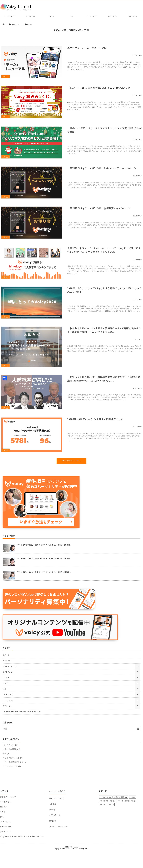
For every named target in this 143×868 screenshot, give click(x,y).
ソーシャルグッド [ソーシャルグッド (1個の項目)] (12, 783)
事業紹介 (53, 827)
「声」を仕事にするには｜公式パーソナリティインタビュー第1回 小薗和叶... (44, 589)
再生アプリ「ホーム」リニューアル (87, 50)
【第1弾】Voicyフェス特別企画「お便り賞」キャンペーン (99, 219)
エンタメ (51, 16)
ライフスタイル (31, 16)
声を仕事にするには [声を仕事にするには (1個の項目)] (13, 775)
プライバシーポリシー (58, 843)
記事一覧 (6, 672)
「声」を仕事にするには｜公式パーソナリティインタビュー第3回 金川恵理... (44, 562)
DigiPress (85, 865)
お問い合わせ (55, 832)
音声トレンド (133, 16)
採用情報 (53, 838)
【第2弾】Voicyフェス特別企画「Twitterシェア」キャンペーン (102, 177)
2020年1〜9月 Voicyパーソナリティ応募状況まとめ (95, 438)
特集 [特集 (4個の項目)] (6, 770)
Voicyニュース (112, 16)
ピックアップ (8, 678)
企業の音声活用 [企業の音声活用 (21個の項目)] (11, 766)
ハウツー (6, 700)
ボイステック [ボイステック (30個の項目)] (10, 762)
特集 (71, 16)
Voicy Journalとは (56, 815)
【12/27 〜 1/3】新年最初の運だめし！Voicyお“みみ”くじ (99, 92)
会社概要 (53, 821)
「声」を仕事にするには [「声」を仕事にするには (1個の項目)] (15, 779)
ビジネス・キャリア (10, 16)
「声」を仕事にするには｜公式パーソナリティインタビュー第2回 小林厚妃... (44, 576)
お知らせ (7, 78)
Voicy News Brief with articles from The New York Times (22, 729)
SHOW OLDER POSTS (71, 478)
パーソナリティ (92, 16)
